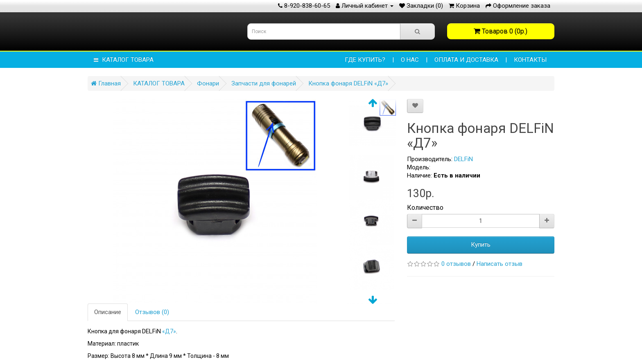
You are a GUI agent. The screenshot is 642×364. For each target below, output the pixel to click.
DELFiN (463, 159)
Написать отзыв (500, 264)
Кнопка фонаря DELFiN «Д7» (348, 83)
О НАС (410, 60)
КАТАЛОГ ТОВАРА (124, 60)
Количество (425, 208)
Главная (106, 83)
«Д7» (169, 331)
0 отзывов (456, 264)
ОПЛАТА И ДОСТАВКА (466, 60)
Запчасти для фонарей (264, 83)
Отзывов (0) (152, 312)
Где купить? (365, 60)
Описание (108, 312)
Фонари (208, 83)
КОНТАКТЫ (530, 60)
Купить (481, 245)
